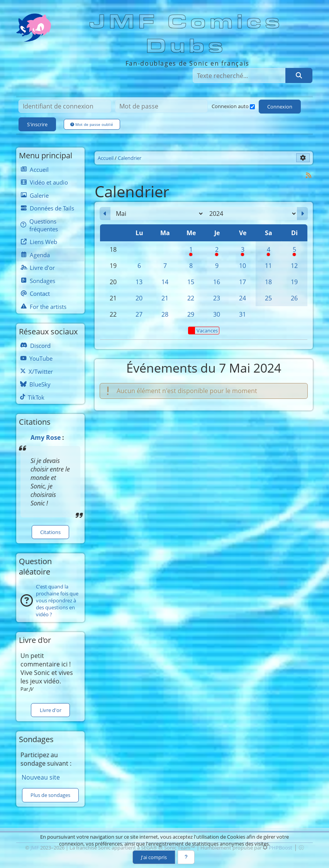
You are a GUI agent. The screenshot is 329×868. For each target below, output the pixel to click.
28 (165, 314)
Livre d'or (51, 710)
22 (191, 298)
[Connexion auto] (252, 107)
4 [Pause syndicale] (269, 251)
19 (294, 282)
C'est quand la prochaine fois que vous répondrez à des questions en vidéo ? (57, 600)
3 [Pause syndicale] (243, 251)
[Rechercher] (299, 75)
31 (243, 314)
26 (294, 298)
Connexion (280, 107)
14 (165, 282)
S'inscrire (37, 124)
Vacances (203, 331)
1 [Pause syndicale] (191, 251)
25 (268, 298)
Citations (50, 532)
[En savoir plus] (186, 857)
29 (191, 314)
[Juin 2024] (302, 214)
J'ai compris (154, 857)
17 (243, 282)
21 (165, 298)
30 (217, 314)
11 (268, 266)
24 (243, 298)
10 (243, 266)
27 (139, 314)
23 (217, 298)
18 (268, 282)
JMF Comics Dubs (187, 34)
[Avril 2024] (105, 214)
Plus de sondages (50, 795)
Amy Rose (46, 437)
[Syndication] (309, 175)
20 (139, 298)
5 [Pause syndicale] (294, 251)
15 (191, 282)
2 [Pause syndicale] (217, 251)
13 (139, 282)
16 (217, 282)
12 (294, 266)
